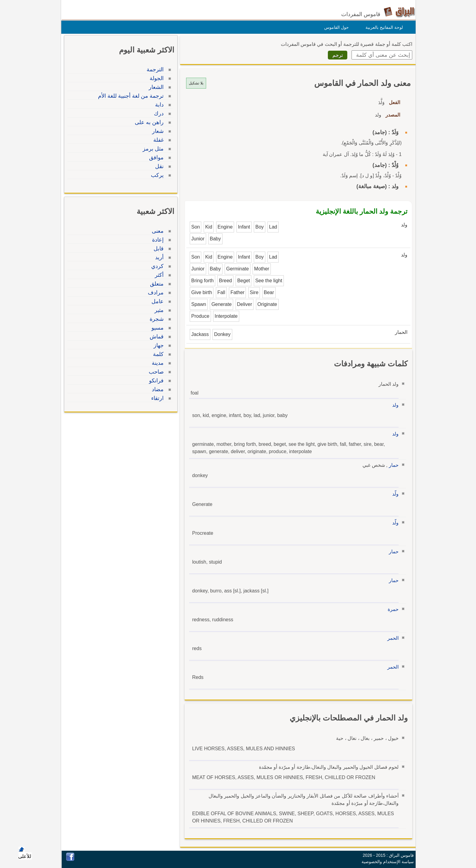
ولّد (394, 494)
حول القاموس (335, 27)
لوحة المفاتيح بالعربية (383, 27)
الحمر (391, 638)
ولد (394, 405)
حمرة (392, 609)
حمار (392, 465)
